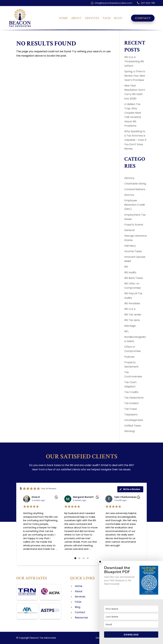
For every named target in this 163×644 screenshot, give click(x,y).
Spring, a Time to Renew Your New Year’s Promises (135, 76)
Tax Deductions (134, 398)
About (76, 19)
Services (92, 19)
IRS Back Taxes (134, 278)
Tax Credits (131, 392)
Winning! (130, 431)
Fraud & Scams (134, 225)
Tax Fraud (130, 409)
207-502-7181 (148, 3)
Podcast (129, 357)
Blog (118, 19)
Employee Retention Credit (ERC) (135, 205)
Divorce (129, 195)
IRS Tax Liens (132, 320)
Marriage (130, 326)
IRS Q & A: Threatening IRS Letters (134, 61)
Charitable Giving (135, 184)
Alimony (129, 178)
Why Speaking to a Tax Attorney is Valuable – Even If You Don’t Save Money (135, 140)
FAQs (107, 19)
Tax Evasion (132, 403)
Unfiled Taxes (133, 426)
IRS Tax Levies (133, 315)
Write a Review (130, 489)
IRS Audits (130, 272)
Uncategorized (134, 420)
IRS (126, 267)
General (129, 230)
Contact (143, 18)
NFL (126, 331)
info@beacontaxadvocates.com (113, 3)
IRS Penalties (132, 303)
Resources (81, 618)
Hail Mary (130, 246)
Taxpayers (131, 414)
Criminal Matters (135, 189)
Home (64, 19)
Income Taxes (133, 251)
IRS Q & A (130, 309)
